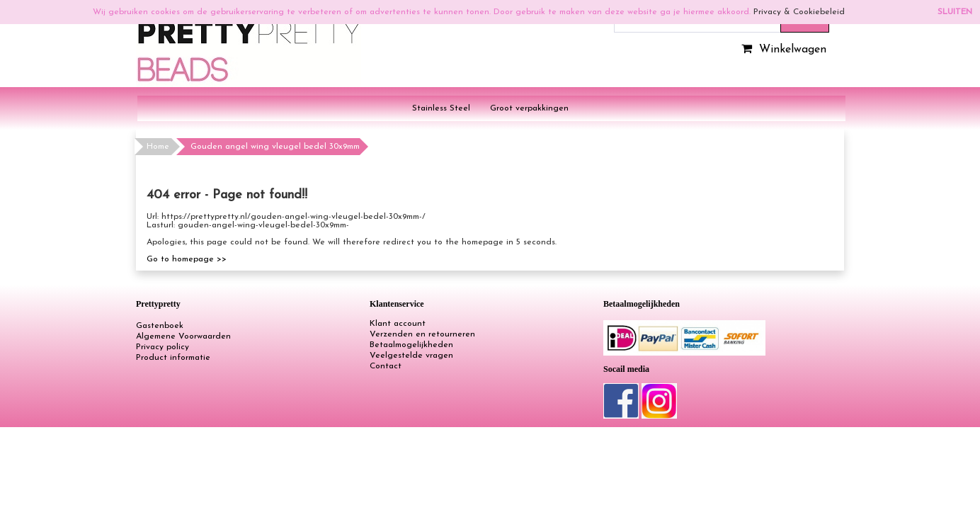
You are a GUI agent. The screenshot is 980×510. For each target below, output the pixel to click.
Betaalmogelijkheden (411, 345)
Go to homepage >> (187, 259)
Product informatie (173, 358)
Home (158, 147)
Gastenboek (160, 326)
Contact (386, 366)
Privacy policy (163, 347)
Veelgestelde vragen (411, 356)
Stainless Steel (441, 108)
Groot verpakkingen (529, 108)
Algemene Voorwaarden (183, 336)
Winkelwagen (782, 50)
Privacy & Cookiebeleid (799, 12)
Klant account (398, 324)
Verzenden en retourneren (422, 334)
